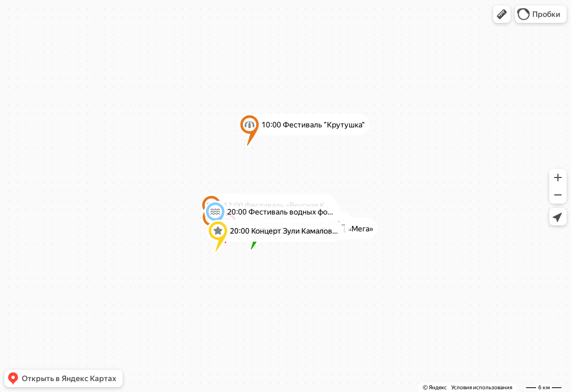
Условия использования (482, 387)
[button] (502, 14)
